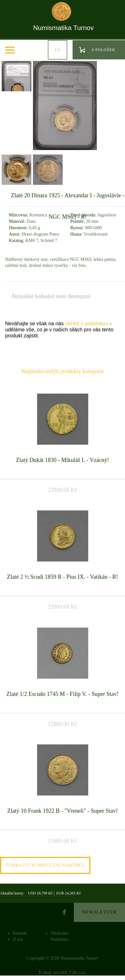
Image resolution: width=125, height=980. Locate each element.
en (58, 50)
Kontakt (20, 933)
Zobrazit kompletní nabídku (45, 865)
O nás (18, 939)
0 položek (104, 50)
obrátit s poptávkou (87, 324)
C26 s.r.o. (78, 972)
